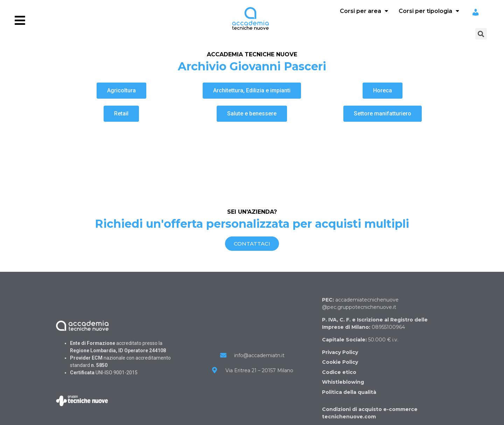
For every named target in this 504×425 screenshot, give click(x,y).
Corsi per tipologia (429, 11)
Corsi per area (364, 11)
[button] (121, 91)
